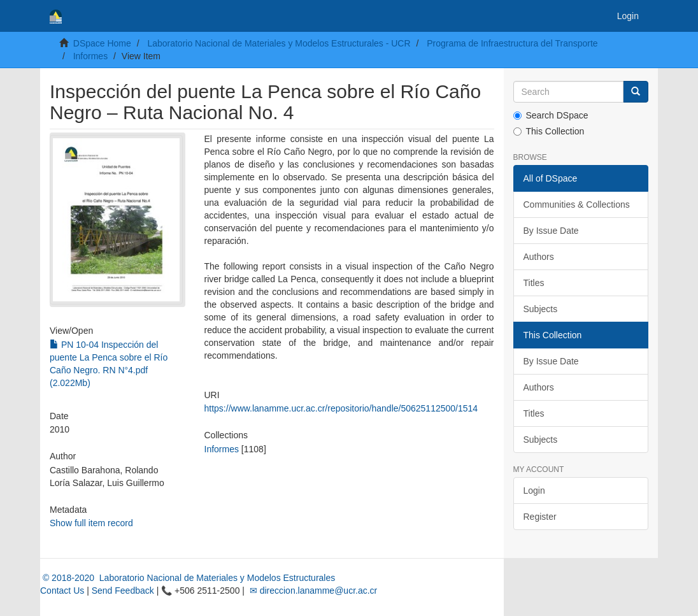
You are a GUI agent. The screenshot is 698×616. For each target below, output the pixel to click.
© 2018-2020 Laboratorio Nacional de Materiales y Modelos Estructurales (188, 578)
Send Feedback (123, 591)
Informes (90, 56)
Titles (534, 283)
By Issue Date (551, 231)
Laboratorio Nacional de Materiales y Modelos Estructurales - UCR (279, 43)
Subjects (541, 309)
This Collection (549, 131)
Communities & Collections (577, 204)
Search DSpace (551, 115)
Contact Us (62, 591)
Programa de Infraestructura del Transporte (512, 43)
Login (534, 491)
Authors (539, 257)
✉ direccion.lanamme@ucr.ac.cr (312, 591)
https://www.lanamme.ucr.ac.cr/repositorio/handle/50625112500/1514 (341, 408)
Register (540, 517)
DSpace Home (102, 43)
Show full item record (91, 523)
